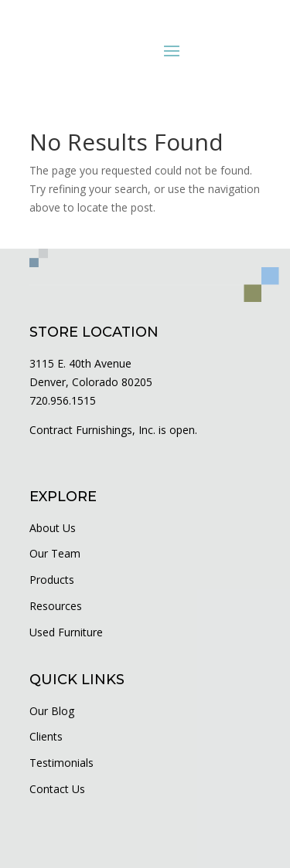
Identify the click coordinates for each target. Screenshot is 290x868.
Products (52, 580)
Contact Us (57, 789)
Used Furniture (66, 632)
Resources (56, 606)
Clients (46, 736)
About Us (53, 528)
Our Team (55, 553)
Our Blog (52, 711)
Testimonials (61, 763)
